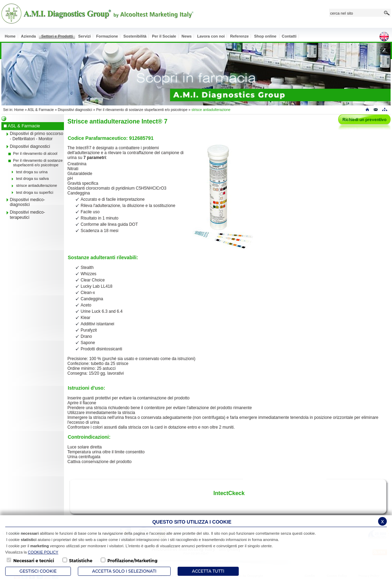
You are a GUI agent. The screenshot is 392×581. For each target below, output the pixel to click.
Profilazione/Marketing (132, 561)
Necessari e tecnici (34, 561)
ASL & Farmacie (40, 110)
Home (19, 110)
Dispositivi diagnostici (75, 110)
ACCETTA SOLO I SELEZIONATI (124, 571)
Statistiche (81, 561)
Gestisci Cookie (38, 571)
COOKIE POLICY (43, 552)
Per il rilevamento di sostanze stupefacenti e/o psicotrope (142, 110)
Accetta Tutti (208, 571)
